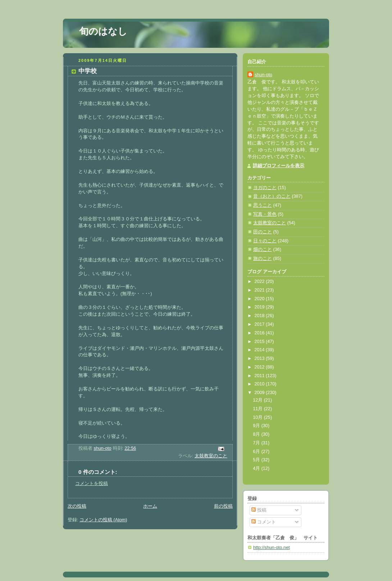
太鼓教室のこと (211, 456)
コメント (264, 522)
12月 (258, 400)
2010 (260, 384)
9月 (257, 426)
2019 (260, 307)
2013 (260, 358)
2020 (260, 299)
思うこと (263, 205)
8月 (257, 434)
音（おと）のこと (272, 196)
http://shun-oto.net (272, 548)
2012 (260, 367)
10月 (258, 417)
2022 (260, 282)
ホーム (150, 506)
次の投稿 (77, 506)
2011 (260, 376)
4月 (257, 468)
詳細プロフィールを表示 (279, 166)
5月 (257, 460)
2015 (260, 342)
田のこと (263, 232)
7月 (257, 443)
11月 (258, 409)
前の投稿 (223, 506)
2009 (260, 393)
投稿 (259, 510)
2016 (260, 333)
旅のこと (263, 259)
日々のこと (265, 241)
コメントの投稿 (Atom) (103, 520)
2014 (260, 350)
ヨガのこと (265, 188)
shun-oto (263, 75)
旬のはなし (103, 31)
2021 (260, 290)
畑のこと (263, 250)
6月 (257, 452)
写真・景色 (265, 214)
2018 (260, 316)
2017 (260, 324)
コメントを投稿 (92, 484)
